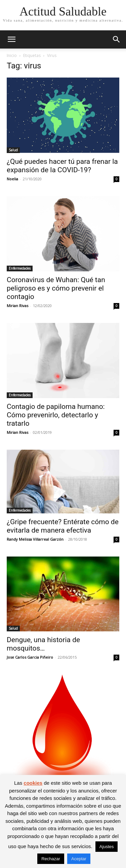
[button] (11, 39)
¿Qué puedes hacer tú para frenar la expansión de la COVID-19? (62, 166)
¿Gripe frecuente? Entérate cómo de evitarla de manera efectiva (63, 526)
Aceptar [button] (79, 859)
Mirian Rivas (17, 306)
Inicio (12, 55)
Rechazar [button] (51, 859)
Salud (13, 150)
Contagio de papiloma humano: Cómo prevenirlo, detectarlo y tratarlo (56, 415)
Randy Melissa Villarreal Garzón (35, 539)
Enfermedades (20, 268)
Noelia (12, 179)
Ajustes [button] (107, 847)
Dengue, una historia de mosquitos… (43, 644)
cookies (33, 783)
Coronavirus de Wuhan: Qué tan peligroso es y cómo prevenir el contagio (56, 288)
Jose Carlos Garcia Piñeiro (30, 657)
